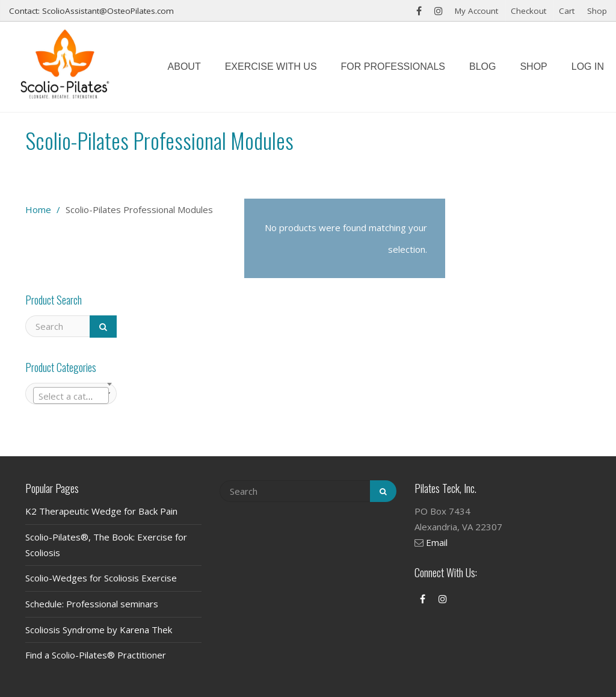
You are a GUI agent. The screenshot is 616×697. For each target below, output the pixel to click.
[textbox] (71, 396)
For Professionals (393, 67)
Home (38, 209)
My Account (476, 11)
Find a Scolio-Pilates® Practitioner (96, 655)
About (184, 67)
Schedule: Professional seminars (92, 604)
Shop (597, 11)
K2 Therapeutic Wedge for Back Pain (101, 511)
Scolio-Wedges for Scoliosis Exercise (101, 578)
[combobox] (71, 395)
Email (437, 542)
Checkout (528, 11)
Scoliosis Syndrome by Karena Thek (99, 630)
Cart (567, 11)
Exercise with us (271, 67)
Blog (482, 67)
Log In (588, 67)
